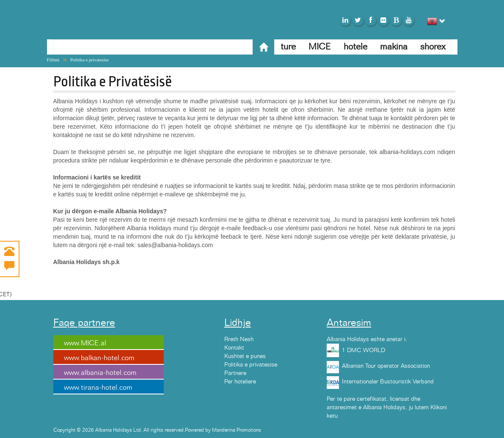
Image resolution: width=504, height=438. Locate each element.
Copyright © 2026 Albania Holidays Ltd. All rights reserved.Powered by (133, 430)
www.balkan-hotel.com (99, 358)
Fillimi (53, 60)
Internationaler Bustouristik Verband (388, 382)
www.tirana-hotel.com (98, 388)
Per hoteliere (240, 382)
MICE (320, 47)
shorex (433, 47)
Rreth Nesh (239, 339)
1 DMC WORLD (364, 350)
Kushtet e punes (245, 356)
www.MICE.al (85, 343)
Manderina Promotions (237, 430)
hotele (355, 47)
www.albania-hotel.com (100, 373)
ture (288, 47)
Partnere (235, 373)
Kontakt (234, 348)
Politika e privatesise (90, 60)
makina (394, 47)
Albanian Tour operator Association (386, 366)
